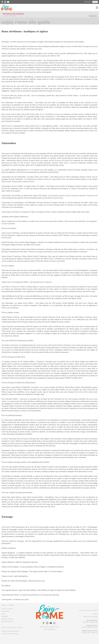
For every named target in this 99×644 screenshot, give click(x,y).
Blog (3, 614)
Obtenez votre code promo (14, 14)
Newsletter (5, 616)
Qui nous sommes (7, 609)
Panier (88, 2)
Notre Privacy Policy (7, 621)
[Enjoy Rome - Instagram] (5, 2)
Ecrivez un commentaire (90, 617)
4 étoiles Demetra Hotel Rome (11, 631)
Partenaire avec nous (8, 619)
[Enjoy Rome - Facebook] (2, 2)
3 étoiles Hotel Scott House (10, 634)
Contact (95, 614)
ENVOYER (93, 16)
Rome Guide (5, 611)
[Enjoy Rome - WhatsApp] (54, 623)
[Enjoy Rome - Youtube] (8, 2)
